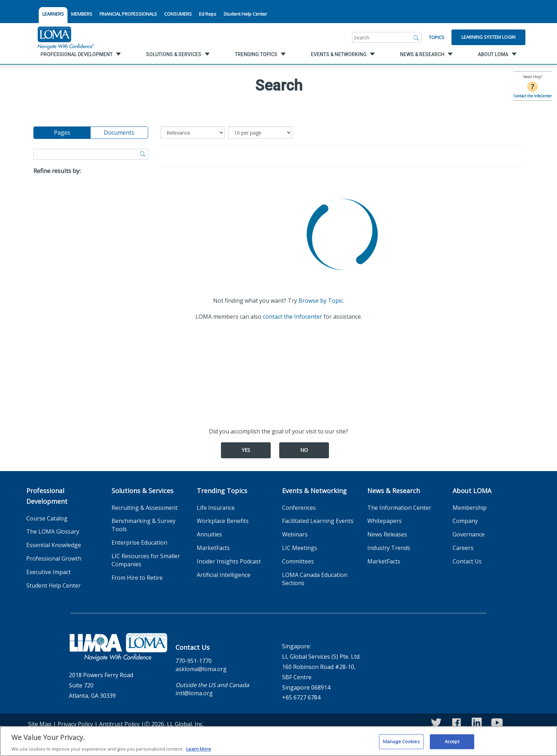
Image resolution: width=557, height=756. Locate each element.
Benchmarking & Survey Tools (144, 525)
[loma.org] (66, 37)
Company (465, 521)
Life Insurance (216, 508)
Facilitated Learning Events (318, 521)
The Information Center (399, 508)
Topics (437, 37)
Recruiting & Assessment (145, 508)
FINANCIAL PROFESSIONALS (128, 14)
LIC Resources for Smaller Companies (146, 560)
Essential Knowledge (54, 545)
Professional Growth (54, 558)
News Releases (387, 534)
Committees (298, 561)
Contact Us (467, 561)
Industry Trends (389, 548)
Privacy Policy (75, 724)
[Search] (416, 37)
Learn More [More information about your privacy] (199, 752)
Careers (463, 548)
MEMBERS (82, 14)
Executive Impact (48, 572)
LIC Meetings (300, 548)
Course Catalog (47, 518)
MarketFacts (213, 548)
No (304, 450)
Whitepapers (385, 521)
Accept (452, 745)
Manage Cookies (401, 745)
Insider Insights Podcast (229, 561)
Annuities (209, 534)
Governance (469, 534)
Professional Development (47, 496)
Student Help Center (245, 14)
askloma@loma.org (201, 669)
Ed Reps (208, 14)
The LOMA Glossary (53, 531)
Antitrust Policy (119, 724)
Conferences (299, 508)
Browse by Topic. (321, 301)
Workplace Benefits (223, 521)
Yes (246, 450)
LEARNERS (53, 14)
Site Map (40, 724)
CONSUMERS (178, 14)
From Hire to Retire (137, 578)
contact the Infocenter (293, 317)
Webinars (295, 534)
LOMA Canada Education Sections (315, 579)
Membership (470, 508)
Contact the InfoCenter (532, 96)
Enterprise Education (139, 542)
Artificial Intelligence (224, 575)
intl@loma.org (194, 693)
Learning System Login (488, 37)
